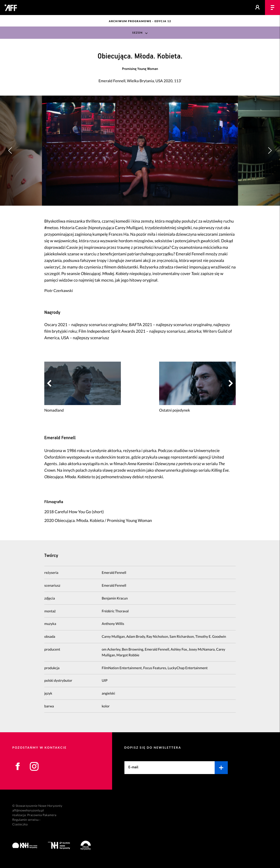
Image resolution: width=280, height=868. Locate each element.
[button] (270, 150)
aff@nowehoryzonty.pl (28, 811)
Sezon (138, 33)
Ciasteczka (20, 824)
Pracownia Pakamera (42, 815)
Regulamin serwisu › (26, 820)
